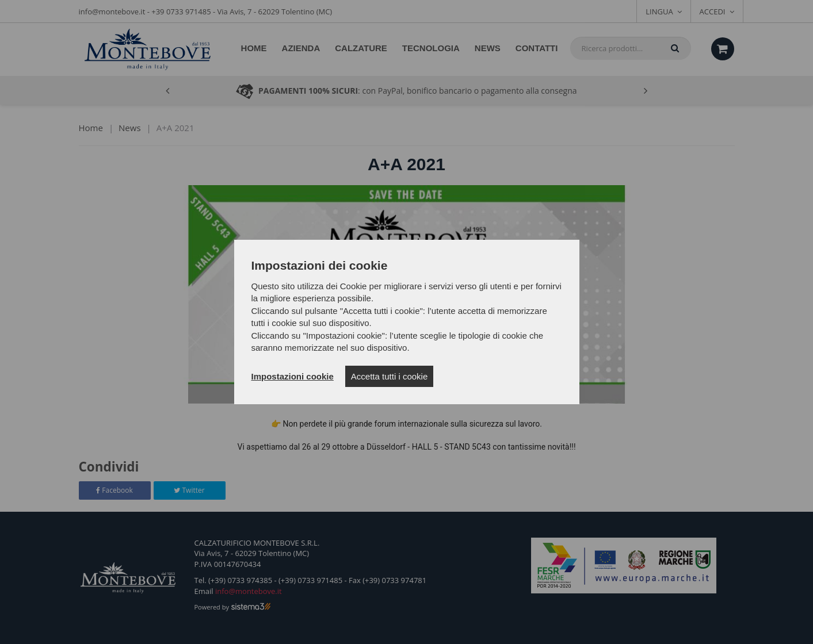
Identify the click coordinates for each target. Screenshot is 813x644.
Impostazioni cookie (293, 376)
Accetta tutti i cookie (389, 376)
